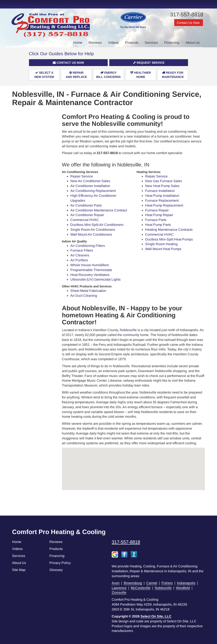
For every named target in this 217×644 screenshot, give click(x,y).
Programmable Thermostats (91, 270)
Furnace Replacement (162, 200)
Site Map (19, 570)
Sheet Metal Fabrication (88, 291)
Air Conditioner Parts (86, 205)
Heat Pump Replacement (164, 205)
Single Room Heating (161, 244)
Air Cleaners (80, 255)
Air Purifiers (79, 260)
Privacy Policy (60, 563)
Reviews (95, 43)
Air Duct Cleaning (84, 296)
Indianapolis (186, 583)
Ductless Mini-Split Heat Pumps (169, 239)
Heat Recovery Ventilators (90, 275)
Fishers (167, 583)
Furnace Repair (157, 210)
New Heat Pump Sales (162, 186)
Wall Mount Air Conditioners (91, 234)
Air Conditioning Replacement (93, 191)
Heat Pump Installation (162, 196)
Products (132, 43)
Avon (116, 583)
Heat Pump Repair (159, 215)
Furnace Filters (82, 250)
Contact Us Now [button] (189, 23)
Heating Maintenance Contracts (169, 230)
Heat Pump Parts (158, 225)
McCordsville (141, 588)
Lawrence (119, 588)
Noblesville (128, 330)
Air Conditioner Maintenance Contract (99, 210)
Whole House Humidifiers (90, 265)
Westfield (183, 588)
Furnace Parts (156, 220)
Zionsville (119, 593)
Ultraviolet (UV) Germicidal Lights (95, 279)
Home (78, 43)
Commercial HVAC (85, 220)
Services (151, 43)
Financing (172, 43)
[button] (68, 63)
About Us (193, 43)
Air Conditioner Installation (90, 186)
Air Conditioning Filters (88, 246)
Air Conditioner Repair (87, 215)
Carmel (152, 583)
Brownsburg (133, 583)
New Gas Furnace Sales (164, 181)
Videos (113, 43)
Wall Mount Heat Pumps (163, 249)
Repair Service (82, 176)
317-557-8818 (126, 542)
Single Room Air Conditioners (93, 230)
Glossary (56, 570)
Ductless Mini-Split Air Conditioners (97, 225)
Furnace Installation (160, 191)
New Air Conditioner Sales (90, 181)
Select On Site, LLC (156, 616)
